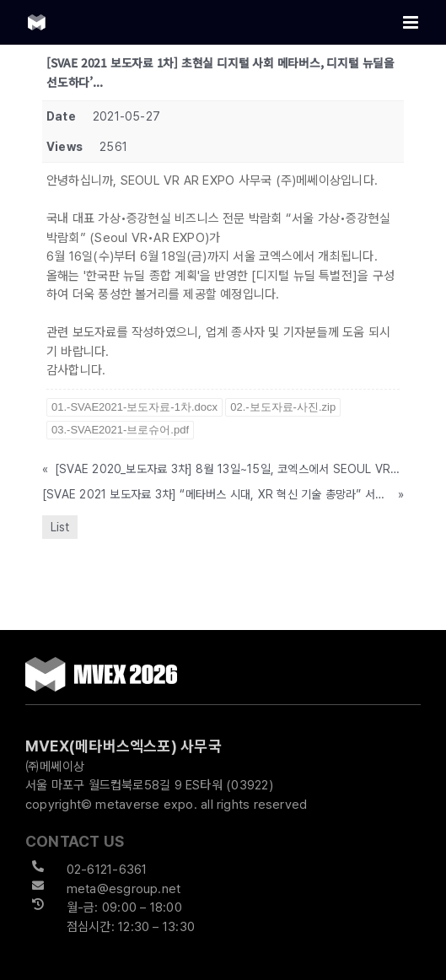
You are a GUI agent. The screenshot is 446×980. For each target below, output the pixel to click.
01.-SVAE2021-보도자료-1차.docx (134, 407)
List (60, 527)
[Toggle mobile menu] (412, 22)
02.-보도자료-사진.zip (283, 407)
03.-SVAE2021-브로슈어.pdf (120, 430)
